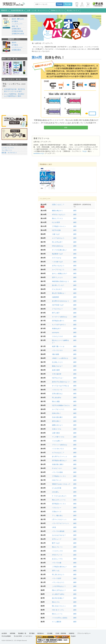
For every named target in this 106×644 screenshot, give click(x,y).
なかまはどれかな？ (59, 535)
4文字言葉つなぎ (58, 305)
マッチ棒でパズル (58, 437)
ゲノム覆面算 (57, 622)
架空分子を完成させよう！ (61, 382)
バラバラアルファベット (60, 523)
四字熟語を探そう (58, 321)
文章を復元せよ (57, 394)
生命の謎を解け (57, 417)
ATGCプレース (57, 555)
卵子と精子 (56, 313)
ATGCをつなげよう (59, 214)
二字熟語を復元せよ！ (60, 567)
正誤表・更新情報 (61, 633)
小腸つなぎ (56, 234)
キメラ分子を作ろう (59, 325)
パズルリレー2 (57, 390)
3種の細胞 (56, 354)
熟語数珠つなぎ (57, 254)
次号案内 (15, 21)
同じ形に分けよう (58, 574)
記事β (68, 4)
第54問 (37, 57)
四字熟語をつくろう (59, 504)
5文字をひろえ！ (58, 378)
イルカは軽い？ (57, 441)
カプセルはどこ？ (58, 453)
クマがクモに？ (57, 309)
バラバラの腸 (57, 563)
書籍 (60, 4)
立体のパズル (57, 429)
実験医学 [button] (5, 10)
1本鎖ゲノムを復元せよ (60, 358)
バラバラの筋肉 (57, 472)
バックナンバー (17, 24)
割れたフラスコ (57, 218)
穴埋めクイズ (57, 512)
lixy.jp (85, 151)
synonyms (56, 332)
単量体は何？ (57, 329)
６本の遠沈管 (57, 374)
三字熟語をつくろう (59, 476)
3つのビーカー (57, 468)
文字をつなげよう (58, 266)
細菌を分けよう (57, 425)
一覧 (15, 59)
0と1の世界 (56, 222)
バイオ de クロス (58, 449)
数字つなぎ (56, 543)
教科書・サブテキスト (9, 153)
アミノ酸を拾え (57, 515)
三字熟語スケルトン (59, 226)
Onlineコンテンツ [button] (58, 10)
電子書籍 (32, 633)
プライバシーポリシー (84, 633)
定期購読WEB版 (17, 31)
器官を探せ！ (57, 421)
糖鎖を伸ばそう (57, 211)
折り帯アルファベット (60, 457)
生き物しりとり (57, 362)
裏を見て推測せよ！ (59, 293)
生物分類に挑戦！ (58, 464)
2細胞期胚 (56, 297)
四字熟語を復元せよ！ (60, 460)
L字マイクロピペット (59, 519)
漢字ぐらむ (56, 571)
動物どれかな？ (57, 366)
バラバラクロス (57, 350)
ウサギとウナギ (57, 336)
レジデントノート (8, 148)
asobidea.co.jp (39, 153)
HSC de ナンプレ (58, 610)
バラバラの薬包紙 (58, 531)
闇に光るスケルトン (59, 606)
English (73, 636)
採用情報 (13, 633)
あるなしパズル (57, 559)
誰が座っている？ (58, 285)
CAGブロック (57, 480)
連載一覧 (15, 26)
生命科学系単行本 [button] (18, 10)
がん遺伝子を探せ (58, 594)
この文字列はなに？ (59, 586)
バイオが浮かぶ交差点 (60, 618)
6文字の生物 (56, 230)
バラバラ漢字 (57, 578)
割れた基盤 (56, 401)
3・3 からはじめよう (59, 496)
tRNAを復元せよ (58, 246)
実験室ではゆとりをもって (61, 484)
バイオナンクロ (57, 551)
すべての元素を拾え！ (60, 250)
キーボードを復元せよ (60, 317)
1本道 (54, 527)
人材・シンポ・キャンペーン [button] (38, 10)
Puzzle (21, 19)
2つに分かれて (57, 289)
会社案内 (4, 633)
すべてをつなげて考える (60, 386)
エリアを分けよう (58, 238)
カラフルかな (57, 258)
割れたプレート (57, 547)
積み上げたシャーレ (59, 500)
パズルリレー (57, 508)
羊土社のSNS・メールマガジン (23, 636)
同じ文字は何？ (57, 242)
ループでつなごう (58, 270)
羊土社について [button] (73, 10)
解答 (75, 211)
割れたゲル (56, 602)
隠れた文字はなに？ (59, 590)
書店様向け (41, 633)
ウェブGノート (7, 150)
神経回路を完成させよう (60, 281)
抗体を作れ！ (57, 413)
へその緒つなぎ (57, 262)
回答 (66, 128)
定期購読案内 (16, 29)
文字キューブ (57, 539)
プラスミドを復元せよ (60, 445)
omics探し (56, 492)
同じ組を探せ (57, 398)
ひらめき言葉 (57, 488)
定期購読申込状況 (18, 34)
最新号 (14, 19)
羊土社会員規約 (6, 636)
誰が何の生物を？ (58, 598)
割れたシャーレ (57, 614)
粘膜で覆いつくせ (58, 346)
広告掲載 (50, 633)
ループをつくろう (58, 409)
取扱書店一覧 (22, 633)
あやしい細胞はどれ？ (60, 273)
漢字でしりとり (57, 277)
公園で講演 (56, 433)
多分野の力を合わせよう (60, 301)
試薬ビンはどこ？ (58, 204)
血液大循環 (56, 370)
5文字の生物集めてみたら (61, 405)
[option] (7, 68)
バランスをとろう (58, 582)
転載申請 (72, 633)
